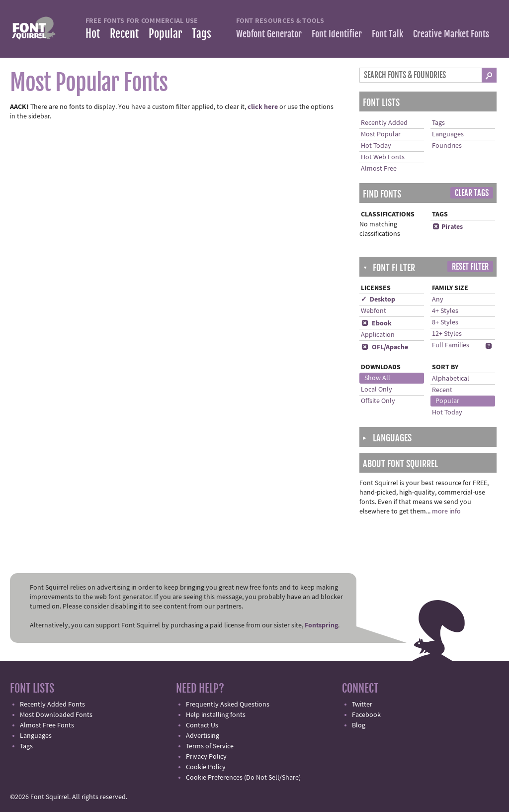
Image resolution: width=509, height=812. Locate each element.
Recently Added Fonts (52, 705)
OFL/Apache (384, 347)
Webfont (374, 311)
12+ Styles (447, 334)
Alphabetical (451, 379)
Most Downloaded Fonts (56, 715)
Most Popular (381, 134)
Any (438, 300)
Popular (165, 34)
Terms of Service (210, 746)
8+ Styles (445, 322)
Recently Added (384, 123)
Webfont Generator (269, 34)
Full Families (451, 345)
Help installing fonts (216, 715)
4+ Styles (445, 311)
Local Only (377, 390)
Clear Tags (472, 193)
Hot (93, 34)
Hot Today (376, 146)
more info (446, 511)
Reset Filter (470, 267)
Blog (359, 725)
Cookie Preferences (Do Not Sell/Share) (243, 778)
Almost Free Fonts (47, 725)
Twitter (362, 705)
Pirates (447, 227)
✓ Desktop (378, 300)
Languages (448, 134)
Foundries (447, 146)
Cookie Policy (206, 767)
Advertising (203, 736)
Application (378, 335)
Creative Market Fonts (451, 34)
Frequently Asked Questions (228, 705)
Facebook (366, 715)
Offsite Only (378, 401)
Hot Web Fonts (383, 157)
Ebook (376, 323)
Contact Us (202, 725)
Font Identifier (337, 34)
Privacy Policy (206, 757)
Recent (124, 34)
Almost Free (379, 169)
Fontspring (321, 625)
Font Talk (387, 34)
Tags (202, 34)
